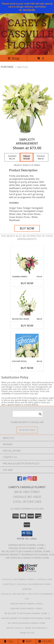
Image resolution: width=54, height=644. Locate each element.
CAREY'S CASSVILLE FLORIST (27, 34)
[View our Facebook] (20, 480)
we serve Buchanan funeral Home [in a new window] (28, 558)
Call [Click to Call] (9, 641)
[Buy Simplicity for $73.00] (27, 228)
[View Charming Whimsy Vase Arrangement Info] (27, 261)
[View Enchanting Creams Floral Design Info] (27, 303)
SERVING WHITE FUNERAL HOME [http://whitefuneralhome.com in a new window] (26, 545)
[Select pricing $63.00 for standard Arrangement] (12, 157)
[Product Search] (28, 414)
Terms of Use (27, 633)
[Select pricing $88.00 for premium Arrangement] (41, 157)
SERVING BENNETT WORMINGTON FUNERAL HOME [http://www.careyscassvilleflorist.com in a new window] (26, 618)
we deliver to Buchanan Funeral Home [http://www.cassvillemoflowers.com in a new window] (26, 551)
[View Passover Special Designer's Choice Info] (27, 345)
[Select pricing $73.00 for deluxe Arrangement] (27, 157)
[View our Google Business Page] (25, 480)
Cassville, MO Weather (14, 594)
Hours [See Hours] (45, 641)
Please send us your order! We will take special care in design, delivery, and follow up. (27, 7)
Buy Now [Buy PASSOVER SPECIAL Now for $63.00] (27, 368)
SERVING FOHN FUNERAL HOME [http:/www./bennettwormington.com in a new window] (26, 548)
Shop (14, 58)
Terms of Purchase (35, 628)
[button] (27, 533)
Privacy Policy (14, 628)
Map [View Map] (27, 641)
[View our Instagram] (30, 480)
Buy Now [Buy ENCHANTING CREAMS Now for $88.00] (27, 326)
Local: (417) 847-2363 (27, 502)
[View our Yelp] (35, 480)
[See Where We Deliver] (27, 430)
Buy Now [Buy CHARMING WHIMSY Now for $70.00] (27, 283)
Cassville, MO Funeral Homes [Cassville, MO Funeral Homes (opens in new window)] (18, 579)
